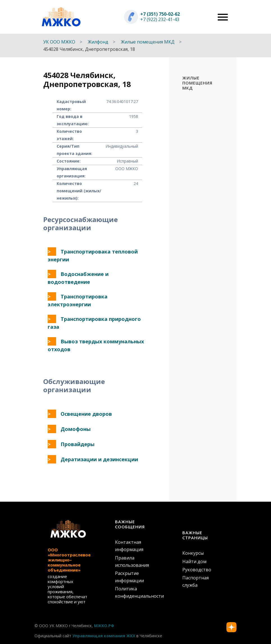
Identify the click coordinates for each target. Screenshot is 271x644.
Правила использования (132, 561)
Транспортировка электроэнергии (78, 300)
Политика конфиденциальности (135, 592)
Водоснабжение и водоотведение (78, 278)
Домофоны (76, 429)
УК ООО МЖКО (59, 42)
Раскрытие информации (129, 577)
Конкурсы (193, 553)
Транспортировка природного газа (94, 323)
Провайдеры (78, 444)
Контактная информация (129, 546)
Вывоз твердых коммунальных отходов (96, 345)
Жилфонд (98, 42)
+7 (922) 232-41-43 (160, 19)
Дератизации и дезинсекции (99, 459)
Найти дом (194, 561)
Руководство (197, 570)
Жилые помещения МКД (148, 42)
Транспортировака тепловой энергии (93, 255)
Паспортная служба (196, 581)
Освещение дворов (86, 414)
